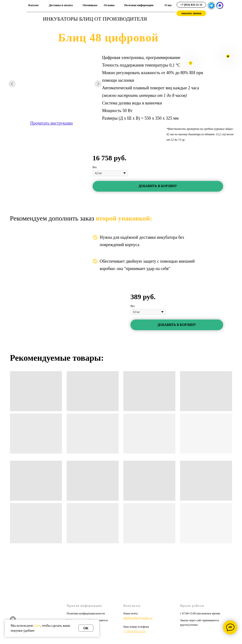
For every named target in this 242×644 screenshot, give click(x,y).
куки (37, 626)
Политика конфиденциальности (86, 613)
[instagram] (13, 619)
